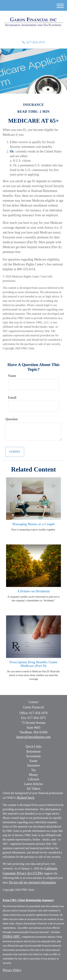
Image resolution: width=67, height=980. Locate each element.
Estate (34, 761)
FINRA (8, 937)
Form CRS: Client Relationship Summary (28, 900)
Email (12, 398)
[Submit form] (15, 452)
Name (12, 376)
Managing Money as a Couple (34, 524)
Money (33, 775)
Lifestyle (34, 779)
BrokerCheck (26, 798)
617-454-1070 (34, 42)
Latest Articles (33, 784)
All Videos (33, 789)
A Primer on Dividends (33, 591)
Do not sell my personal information (32, 882)
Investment (34, 756)
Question (12, 419)
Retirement (34, 752)
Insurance (34, 765)
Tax (33, 770)
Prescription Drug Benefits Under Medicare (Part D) (33, 664)
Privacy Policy (12, 970)
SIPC (17, 937)
